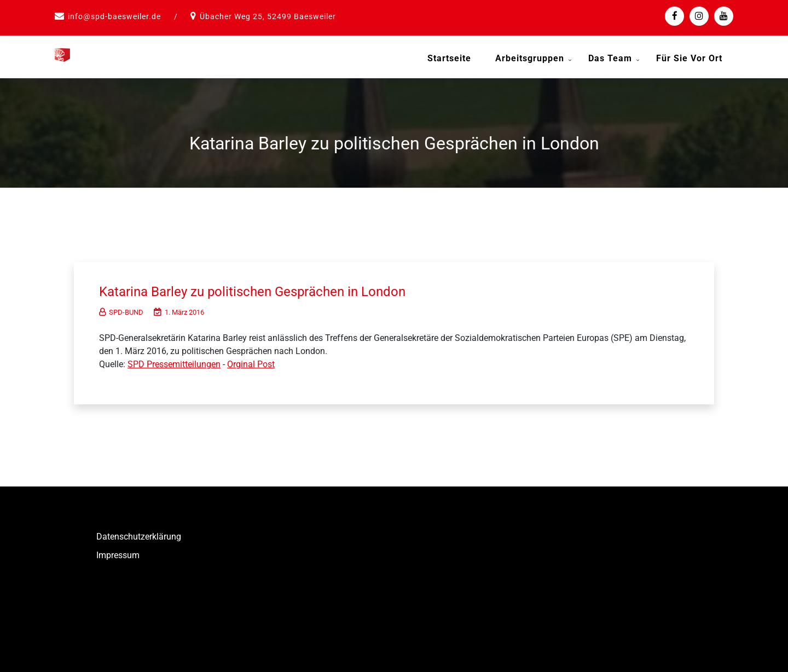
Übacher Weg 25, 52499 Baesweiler (268, 16)
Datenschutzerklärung (139, 534)
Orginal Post (251, 362)
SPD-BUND (121, 310)
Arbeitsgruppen (530, 58)
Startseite (449, 58)
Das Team (610, 58)
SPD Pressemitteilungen (174, 362)
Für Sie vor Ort (689, 58)
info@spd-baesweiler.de (114, 16)
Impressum (118, 553)
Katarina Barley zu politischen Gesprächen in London (263, 289)
